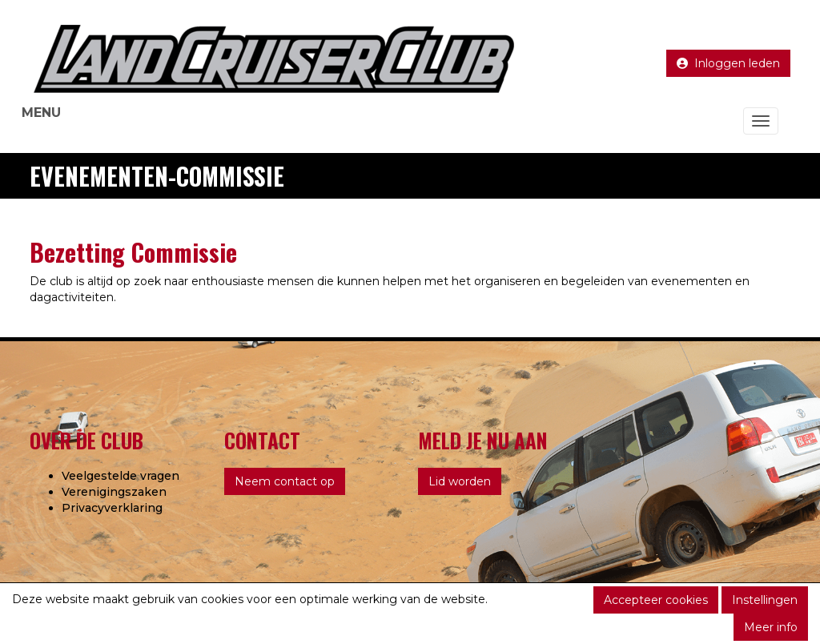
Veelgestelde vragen (121, 476)
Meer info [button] (771, 627)
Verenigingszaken (114, 492)
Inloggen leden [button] (728, 63)
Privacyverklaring (112, 508)
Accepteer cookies (656, 600)
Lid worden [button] (460, 481)
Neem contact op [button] (285, 481)
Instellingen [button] (765, 600)
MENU (41, 113)
